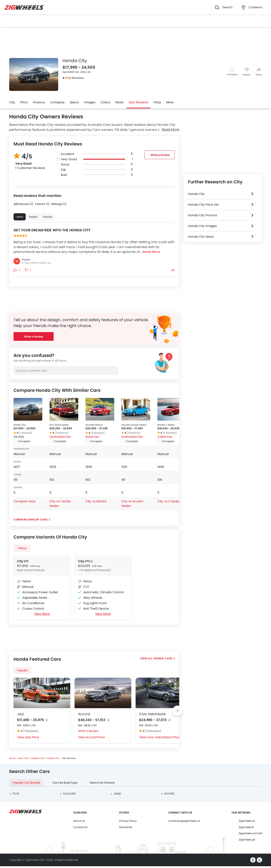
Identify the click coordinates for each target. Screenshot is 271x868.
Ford (16, 793)
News (119, 102)
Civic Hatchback (152, 714)
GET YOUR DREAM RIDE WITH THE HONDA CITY (52, 230)
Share (259, 72)
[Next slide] (177, 711)
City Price (19, 436)
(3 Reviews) (98, 433)
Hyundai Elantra (94, 425)
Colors (105, 102)
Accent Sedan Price (132, 436)
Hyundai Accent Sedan (134, 425)
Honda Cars (163, 658)
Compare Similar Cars (31, 519)
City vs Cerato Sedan (60, 504)
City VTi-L (85, 561)
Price (24, 102)
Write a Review (160, 155)
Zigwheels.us (247, 821)
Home (12, 758)
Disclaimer (126, 827)
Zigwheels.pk (247, 840)
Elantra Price (92, 436)
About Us (79, 821)
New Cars (23, 758)
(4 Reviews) (170, 433)
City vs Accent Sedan (132, 504)
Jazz (20, 714)
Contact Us (80, 827)
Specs (74, 102)
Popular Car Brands (26, 783)
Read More (170, 129)
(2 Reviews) (62, 433)
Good (65, 164)
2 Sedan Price (165, 436)
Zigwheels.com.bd (250, 833)
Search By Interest (102, 783)
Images (90, 102)
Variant (246, 72)
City (12, 102)
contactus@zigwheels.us (184, 821)
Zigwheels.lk (246, 827)
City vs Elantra (96, 501)
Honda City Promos (202, 215)
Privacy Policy (128, 821)
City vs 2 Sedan (169, 501)
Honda (169, 793)
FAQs (157, 102)
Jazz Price (32, 737)
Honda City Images (202, 226)
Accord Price (95, 737)
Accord (84, 714)
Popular (22, 670)
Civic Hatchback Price (163, 737)
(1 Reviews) (26, 433)
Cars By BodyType (65, 783)
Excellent (67, 154)
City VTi (23, 561)
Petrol (22, 548)
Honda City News (201, 237)
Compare (232, 74)
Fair (63, 170)
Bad (64, 175)
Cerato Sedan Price (60, 436)
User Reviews (138, 102)
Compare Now (24, 501)
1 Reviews (77, 78)
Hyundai (69, 793)
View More (42, 614)
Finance (39, 102)
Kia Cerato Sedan (59, 425)
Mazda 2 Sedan (166, 425)
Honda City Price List (203, 205)
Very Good (69, 159)
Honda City (20, 425)
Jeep (117, 793)
